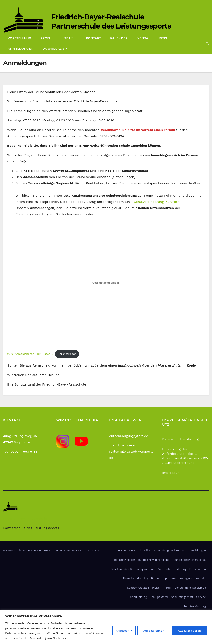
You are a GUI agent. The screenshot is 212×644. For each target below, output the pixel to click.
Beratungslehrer (125, 560)
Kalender (119, 38)
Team (71, 38)
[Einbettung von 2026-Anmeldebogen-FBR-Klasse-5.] (106, 283)
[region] (106, 627)
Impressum (171, 473)
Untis (162, 38)
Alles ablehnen (154, 631)
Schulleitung (139, 597)
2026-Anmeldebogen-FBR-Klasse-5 (30, 354)
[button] (207, 43)
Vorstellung (19, 38)
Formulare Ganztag (136, 578)
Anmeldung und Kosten (169, 551)
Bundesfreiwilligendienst (154, 560)
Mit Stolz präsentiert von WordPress (27, 551)
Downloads (55, 49)
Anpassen (122, 631)
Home (122, 551)
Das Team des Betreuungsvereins (132, 569)
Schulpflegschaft (182, 597)
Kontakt (93, 38)
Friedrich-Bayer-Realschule (98, 17)
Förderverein (198, 569)
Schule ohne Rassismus (190, 588)
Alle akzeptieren (189, 631)
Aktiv (132, 551)
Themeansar (91, 551)
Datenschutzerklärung (180, 439)
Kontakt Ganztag (138, 588)
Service (201, 597)
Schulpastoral (159, 597)
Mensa (143, 38)
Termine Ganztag (195, 606)
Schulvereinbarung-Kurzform (157, 202)
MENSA (157, 588)
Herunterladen (67, 354)
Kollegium (186, 578)
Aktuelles (145, 551)
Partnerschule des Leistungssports (111, 26)
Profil (48, 38)
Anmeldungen (20, 49)
